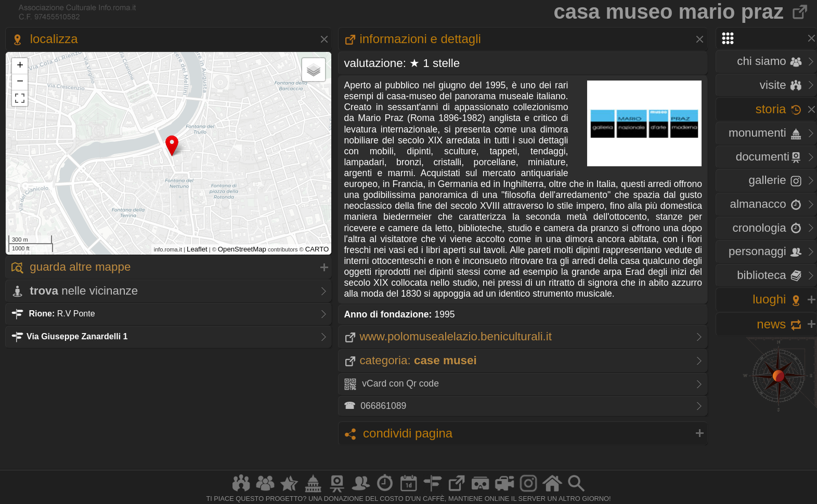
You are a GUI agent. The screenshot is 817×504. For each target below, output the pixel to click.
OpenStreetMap (242, 249)
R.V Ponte (53, 314)
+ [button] (20, 66)
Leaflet (197, 249)
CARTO (317, 249)
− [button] (20, 82)
